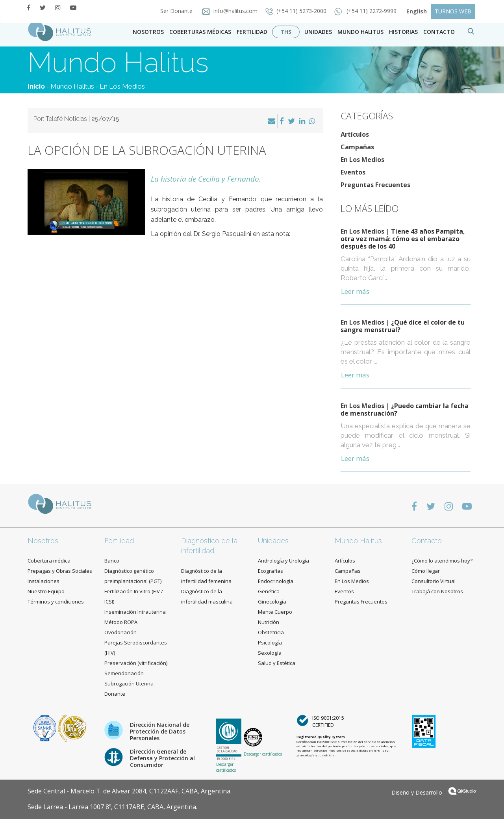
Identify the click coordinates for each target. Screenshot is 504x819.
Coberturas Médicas (200, 32)
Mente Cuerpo (275, 612)
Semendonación (124, 673)
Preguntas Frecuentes (375, 185)
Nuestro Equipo (46, 591)
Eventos (353, 172)
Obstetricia (271, 632)
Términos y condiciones (56, 602)
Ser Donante (174, 11)
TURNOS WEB (453, 11)
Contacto (427, 541)
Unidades (318, 32)
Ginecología (272, 602)
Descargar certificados (226, 767)
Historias (403, 32)
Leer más (355, 291)
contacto (439, 32)
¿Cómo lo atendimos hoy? (442, 561)
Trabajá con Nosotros (437, 591)
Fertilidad (252, 32)
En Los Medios (122, 86)
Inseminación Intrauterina (135, 612)
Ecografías (271, 571)
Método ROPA (121, 622)
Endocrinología (276, 581)
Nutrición (269, 622)
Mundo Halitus (360, 32)
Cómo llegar (426, 571)
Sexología (270, 653)
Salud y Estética (277, 663)
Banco (112, 561)
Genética (269, 591)
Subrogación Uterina (129, 683)
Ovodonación (120, 632)
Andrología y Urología (283, 561)
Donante (115, 694)
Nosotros (148, 32)
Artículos (355, 134)
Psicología (270, 643)
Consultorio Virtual (434, 581)
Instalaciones (44, 581)
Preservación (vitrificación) (136, 663)
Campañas (357, 147)
